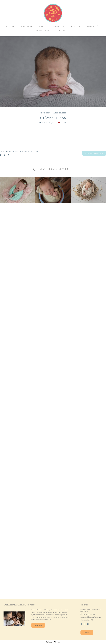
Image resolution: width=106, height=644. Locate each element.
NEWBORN (59, 26)
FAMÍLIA (76, 26)
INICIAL (10, 26)
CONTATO (65, 31)
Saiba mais (38, 628)
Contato (87, 635)
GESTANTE (27, 26)
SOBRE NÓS (93, 26)
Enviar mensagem (89, 617)
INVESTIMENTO (44, 31)
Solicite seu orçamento (94, 552)
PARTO (43, 26)
